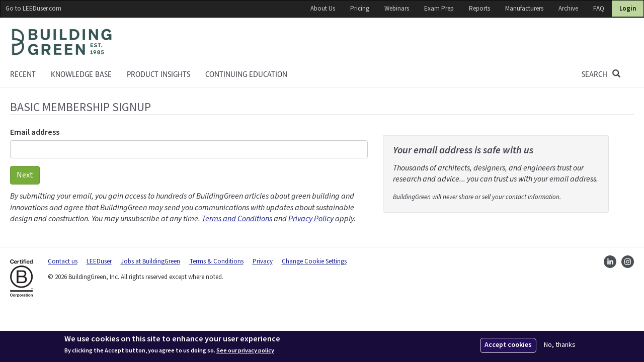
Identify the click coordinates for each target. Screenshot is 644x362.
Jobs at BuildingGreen (150, 261)
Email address (35, 132)
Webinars (397, 9)
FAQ (599, 9)
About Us (323, 9)
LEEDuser (99, 261)
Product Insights (158, 74)
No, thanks (560, 345)
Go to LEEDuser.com (33, 9)
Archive (568, 9)
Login (628, 9)
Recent (23, 74)
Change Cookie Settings (314, 261)
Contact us (63, 261)
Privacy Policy (311, 219)
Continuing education (246, 74)
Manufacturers (524, 9)
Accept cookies (508, 345)
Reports (479, 9)
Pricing (360, 9)
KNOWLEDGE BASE (81, 74)
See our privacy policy (245, 351)
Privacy (263, 261)
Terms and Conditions (237, 219)
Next (25, 175)
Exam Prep (439, 9)
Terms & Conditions (216, 261)
